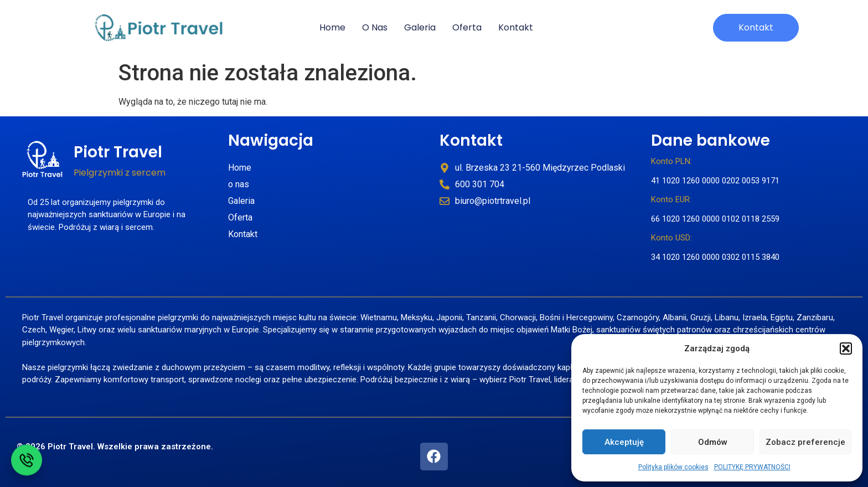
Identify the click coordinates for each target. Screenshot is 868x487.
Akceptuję (624, 442)
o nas (375, 27)
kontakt (516, 27)
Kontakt (471, 140)
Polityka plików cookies (673, 467)
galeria (420, 27)
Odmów (713, 442)
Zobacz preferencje (805, 442)
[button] (846, 348)
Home (332, 27)
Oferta (467, 27)
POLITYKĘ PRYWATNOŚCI (752, 467)
